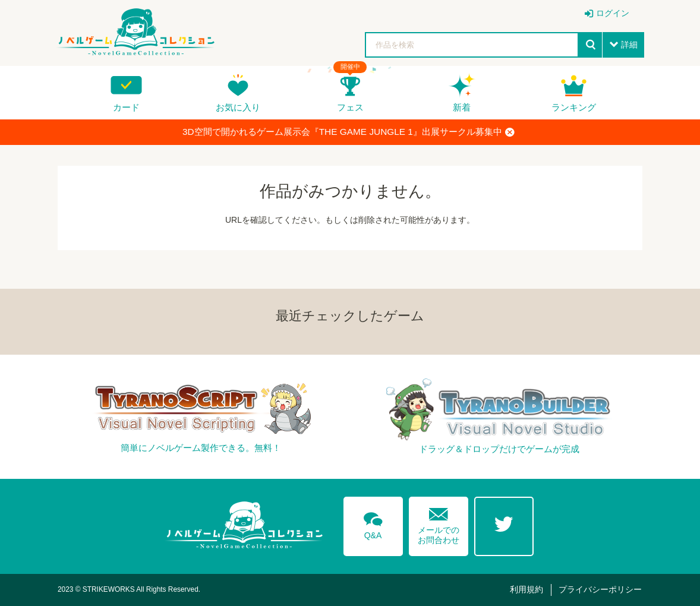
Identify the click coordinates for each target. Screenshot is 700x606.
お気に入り (238, 107)
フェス (350, 107)
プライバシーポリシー (600, 589)
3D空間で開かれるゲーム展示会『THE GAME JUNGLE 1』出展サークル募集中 (349, 132)
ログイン (613, 13)
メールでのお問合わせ (439, 523)
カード (126, 107)
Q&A (373, 523)
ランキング (574, 107)
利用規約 (526, 589)
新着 (462, 107)
